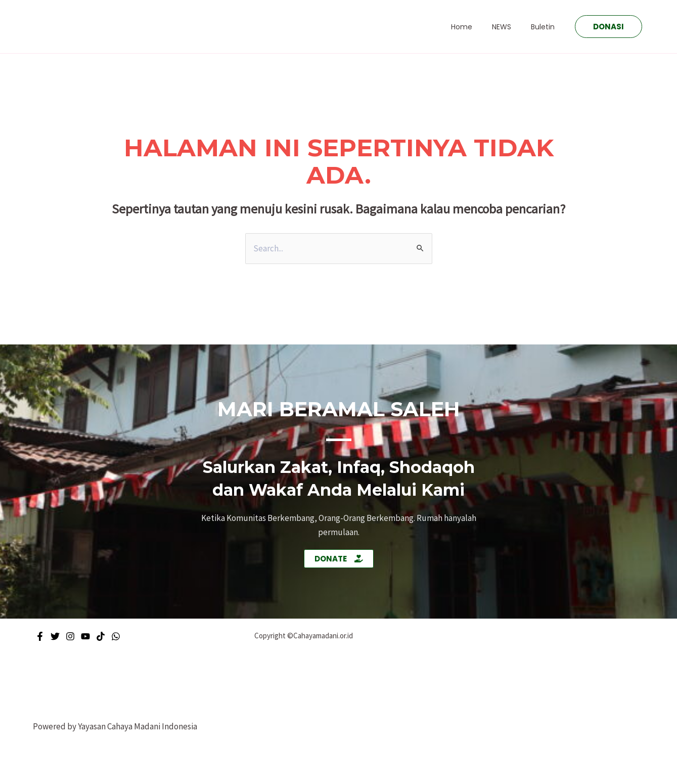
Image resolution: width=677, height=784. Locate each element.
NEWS (510, 27)
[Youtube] (85, 636)
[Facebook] (40, 636)
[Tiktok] (101, 636)
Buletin (546, 27)
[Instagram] (70, 636)
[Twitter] (55, 636)
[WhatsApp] (116, 636)
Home (476, 27)
